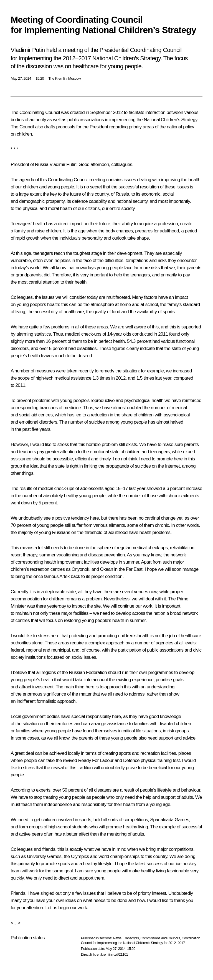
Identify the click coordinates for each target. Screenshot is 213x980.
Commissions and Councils (160, 938)
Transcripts (131, 938)
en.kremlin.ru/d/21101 (112, 954)
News (117, 938)
